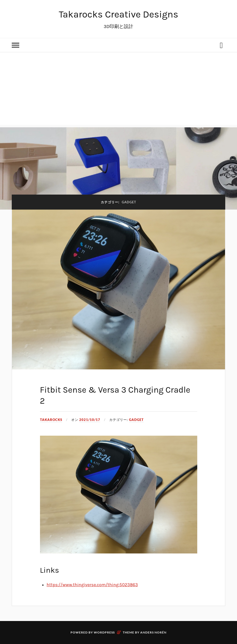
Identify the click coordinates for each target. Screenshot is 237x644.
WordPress (104, 632)
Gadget (136, 420)
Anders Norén (153, 632)
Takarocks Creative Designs (118, 14)
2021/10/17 (90, 420)
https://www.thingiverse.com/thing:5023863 (92, 585)
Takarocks (51, 420)
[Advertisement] (118, 90)
